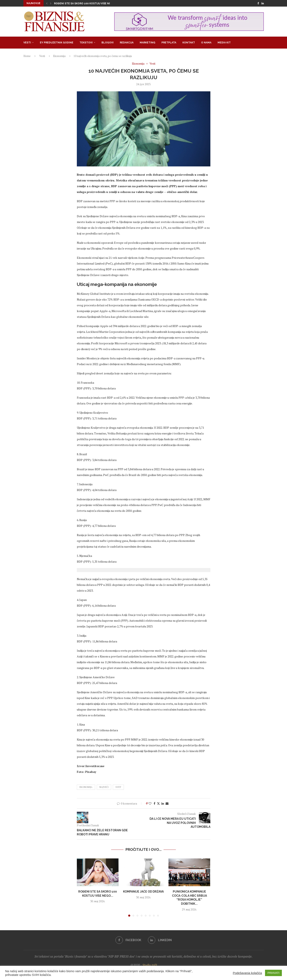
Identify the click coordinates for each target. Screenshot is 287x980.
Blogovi (108, 43)
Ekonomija (59, 56)
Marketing (148, 43)
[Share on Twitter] (158, 803)
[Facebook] (258, 3)
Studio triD (150, 965)
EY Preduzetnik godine (57, 43)
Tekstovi (86, 43)
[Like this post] (150, 803)
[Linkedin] (263, 3)
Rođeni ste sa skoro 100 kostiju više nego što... (88, 3)
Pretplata (169, 43)
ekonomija (86, 787)
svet (118, 787)
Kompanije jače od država (143, 892)
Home (27, 56)
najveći (104, 787)
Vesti (27, 43)
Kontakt (189, 43)
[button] (47, 3)
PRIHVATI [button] (273, 973)
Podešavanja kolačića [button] (247, 973)
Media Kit (224, 43)
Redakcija (127, 43)
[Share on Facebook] (154, 803)
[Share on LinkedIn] (163, 803)
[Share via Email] (167, 803)
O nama (206, 43)
